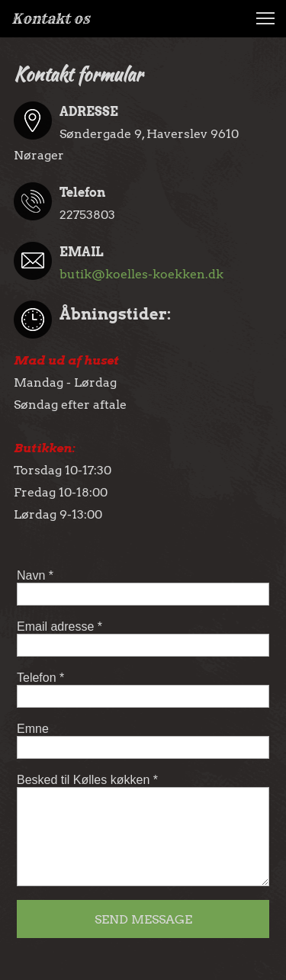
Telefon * (40, 678)
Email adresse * (59, 627)
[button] (265, 18)
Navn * (35, 575)
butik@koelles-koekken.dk (141, 274)
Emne (33, 729)
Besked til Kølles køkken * (87, 780)
